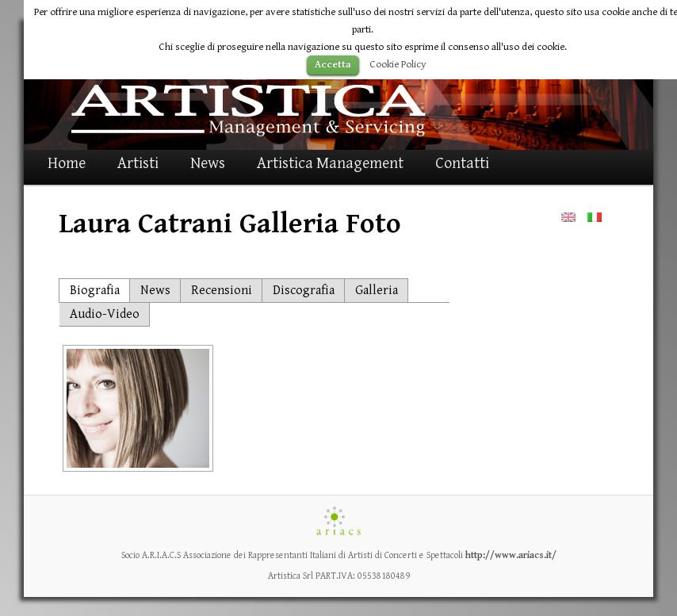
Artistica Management (330, 164)
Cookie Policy (398, 64)
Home (67, 164)
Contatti (462, 164)
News (208, 164)
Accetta (333, 65)
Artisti (138, 164)
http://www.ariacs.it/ (511, 555)
